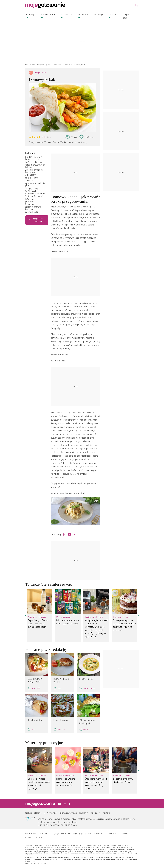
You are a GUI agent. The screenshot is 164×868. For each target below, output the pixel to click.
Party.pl (91, 833)
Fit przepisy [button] (66, 15)
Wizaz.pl (125, 833)
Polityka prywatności (68, 813)
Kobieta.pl (46, 833)
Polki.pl (111, 833)
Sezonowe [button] (83, 15)
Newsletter (52, 813)
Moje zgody (95, 813)
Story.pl (39, 837)
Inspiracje (99, 14)
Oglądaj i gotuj (127, 16)
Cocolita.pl (30, 837)
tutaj (46, 864)
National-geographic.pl (77, 833)
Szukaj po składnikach (35, 813)
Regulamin (84, 813)
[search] (137, 5)
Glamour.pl (36, 833)
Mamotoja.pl (101, 833)
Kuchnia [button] (112, 15)
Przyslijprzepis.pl (59, 833)
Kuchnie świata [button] (48, 15)
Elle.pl (28, 833)
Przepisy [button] (30, 15)
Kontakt (106, 813)
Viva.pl (118, 833)
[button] (26, 616)
